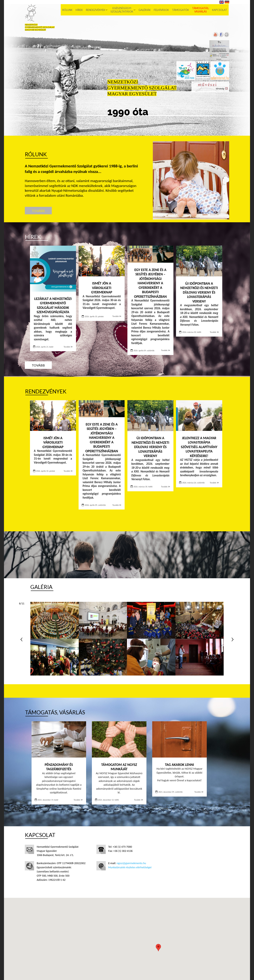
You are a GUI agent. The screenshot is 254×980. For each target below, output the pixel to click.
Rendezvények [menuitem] (96, 10)
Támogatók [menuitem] (181, 10)
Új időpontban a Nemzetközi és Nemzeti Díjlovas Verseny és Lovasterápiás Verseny (199, 292)
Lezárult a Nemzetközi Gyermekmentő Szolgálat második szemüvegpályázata (53, 305)
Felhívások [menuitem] (162, 10)
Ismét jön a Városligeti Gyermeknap (102, 288)
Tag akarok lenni (179, 765)
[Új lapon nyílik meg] (221, 36)
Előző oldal (21, 639)
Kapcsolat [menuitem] (220, 10)
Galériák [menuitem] (145, 10)
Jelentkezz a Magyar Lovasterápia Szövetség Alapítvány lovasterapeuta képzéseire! (199, 447)
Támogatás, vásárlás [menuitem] (201, 10)
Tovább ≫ (68, 347)
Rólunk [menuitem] (68, 10)
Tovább (38, 211)
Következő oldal (233, 639)
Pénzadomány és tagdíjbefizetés (59, 767)
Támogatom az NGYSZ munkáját (119, 767)
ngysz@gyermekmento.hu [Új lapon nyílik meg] (131, 863)
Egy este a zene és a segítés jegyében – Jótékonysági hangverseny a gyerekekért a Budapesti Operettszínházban (150, 283)
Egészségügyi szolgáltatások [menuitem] (122, 10)
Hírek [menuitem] (80, 10)
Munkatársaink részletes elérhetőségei (130, 867)
